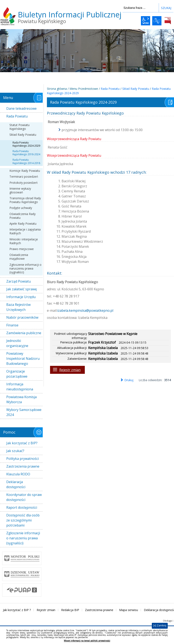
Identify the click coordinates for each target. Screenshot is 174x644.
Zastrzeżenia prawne (23, 466)
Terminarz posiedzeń (24, 177)
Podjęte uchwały (21, 208)
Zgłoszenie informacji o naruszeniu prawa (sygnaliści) (25, 268)
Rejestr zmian (70, 370)
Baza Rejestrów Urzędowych (18, 307)
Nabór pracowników (22, 317)
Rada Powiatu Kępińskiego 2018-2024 (26, 153)
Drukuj (129, 380)
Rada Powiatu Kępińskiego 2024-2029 (26, 144)
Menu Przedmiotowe (84, 89)
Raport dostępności (22, 507)
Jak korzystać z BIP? (22, 443)
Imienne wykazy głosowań (20, 190)
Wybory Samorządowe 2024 (24, 412)
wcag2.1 (146, 21)
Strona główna (57, 89)
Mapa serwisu (129, 610)
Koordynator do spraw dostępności (24, 497)
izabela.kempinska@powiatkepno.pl (85, 310)
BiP (168, 21)
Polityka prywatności (23, 459)
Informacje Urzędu (21, 297)
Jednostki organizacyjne (17, 343)
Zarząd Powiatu (19, 281)
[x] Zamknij (160, 625)
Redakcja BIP (70, 610)
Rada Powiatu (17, 116)
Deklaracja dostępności (16, 484)
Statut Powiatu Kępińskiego (19, 127)
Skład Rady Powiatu (23, 135)
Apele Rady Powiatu (23, 224)
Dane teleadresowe (21, 108)
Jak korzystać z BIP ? (17, 610)
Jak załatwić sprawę (22, 289)
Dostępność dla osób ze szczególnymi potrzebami (23, 520)
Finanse (12, 325)
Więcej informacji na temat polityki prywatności (87, 641)
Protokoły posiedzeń (24, 183)
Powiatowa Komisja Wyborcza (21, 399)
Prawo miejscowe (22, 249)
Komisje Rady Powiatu (25, 171)
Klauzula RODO (18, 474)
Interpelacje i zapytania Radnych (25, 231)
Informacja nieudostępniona (20, 387)
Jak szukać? (15, 451)
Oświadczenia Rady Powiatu (23, 216)
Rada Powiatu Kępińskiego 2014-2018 (26, 161)
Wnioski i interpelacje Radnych (24, 241)
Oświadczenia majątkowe (19, 257)
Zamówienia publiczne (24, 333)
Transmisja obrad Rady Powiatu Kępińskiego (25, 200)
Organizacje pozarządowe (17, 374)
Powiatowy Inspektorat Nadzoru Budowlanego (23, 359)
